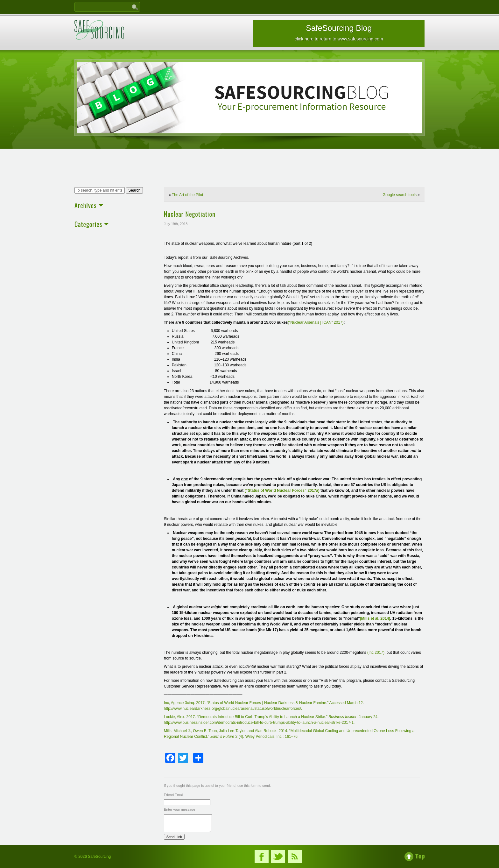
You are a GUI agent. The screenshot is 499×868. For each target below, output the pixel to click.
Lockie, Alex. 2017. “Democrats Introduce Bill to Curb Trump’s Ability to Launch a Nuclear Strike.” (246, 717)
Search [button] (134, 190)
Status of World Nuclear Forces (276, 490)
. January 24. (367, 717)
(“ (246, 490)
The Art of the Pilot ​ (188, 195)
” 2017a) (312, 490)
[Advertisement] (250, 169)
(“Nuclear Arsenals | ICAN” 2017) (316, 322)
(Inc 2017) (376, 653)
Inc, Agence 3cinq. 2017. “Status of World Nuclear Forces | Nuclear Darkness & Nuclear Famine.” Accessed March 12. (264, 703)
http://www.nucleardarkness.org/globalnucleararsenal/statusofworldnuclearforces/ (232, 709)
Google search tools (400, 195)
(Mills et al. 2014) (375, 618)
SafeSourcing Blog (339, 32)
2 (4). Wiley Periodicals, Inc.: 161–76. (266, 737)
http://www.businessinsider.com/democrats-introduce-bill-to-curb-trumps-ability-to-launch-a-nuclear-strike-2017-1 (259, 723)
